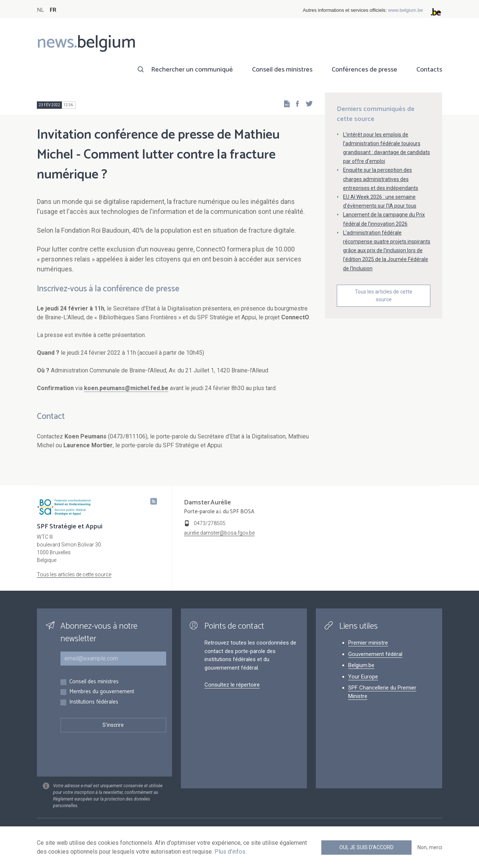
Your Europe (363, 677)
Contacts (429, 70)
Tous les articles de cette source (384, 296)
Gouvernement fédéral (375, 654)
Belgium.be (361, 665)
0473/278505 (210, 523)
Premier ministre (368, 643)
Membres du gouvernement (102, 692)
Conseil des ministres (282, 70)
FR (53, 10)
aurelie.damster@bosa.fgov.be (219, 533)
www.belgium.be (405, 10)
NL (40, 10)
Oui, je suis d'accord (366, 847)
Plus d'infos (230, 852)
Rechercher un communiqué (192, 70)
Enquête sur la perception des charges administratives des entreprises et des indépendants (381, 179)
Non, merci (430, 847)
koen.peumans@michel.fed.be (126, 388)
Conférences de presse (364, 70)
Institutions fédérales (94, 702)
